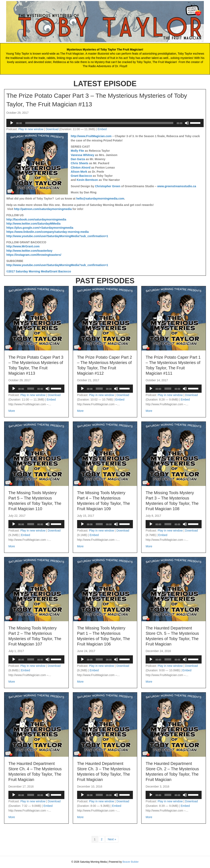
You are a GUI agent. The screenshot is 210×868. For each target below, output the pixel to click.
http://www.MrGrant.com (23, 246)
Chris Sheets (80, 163)
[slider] (99, 123)
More (12, 410)
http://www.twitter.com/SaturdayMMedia (33, 224)
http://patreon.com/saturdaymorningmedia (43, 209)
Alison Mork (79, 172)
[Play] (12, 123)
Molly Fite (77, 151)
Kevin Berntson (87, 180)
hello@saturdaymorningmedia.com (100, 199)
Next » (112, 839)
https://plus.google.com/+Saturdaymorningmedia (40, 228)
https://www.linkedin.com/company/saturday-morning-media (48, 232)
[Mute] (187, 123)
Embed (102, 129)
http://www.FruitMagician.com (91, 136)
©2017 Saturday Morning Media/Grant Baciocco (39, 271)
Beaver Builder (131, 862)
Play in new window (31, 129)
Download (52, 129)
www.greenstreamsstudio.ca (177, 186)
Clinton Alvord (81, 168)
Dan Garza (78, 159)
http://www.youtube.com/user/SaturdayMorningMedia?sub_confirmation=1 (57, 236)
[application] (105, 123)
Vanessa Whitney (82, 155)
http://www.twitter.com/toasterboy (29, 251)
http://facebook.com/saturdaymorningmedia (36, 219)
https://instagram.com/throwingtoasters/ (34, 255)
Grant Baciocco (81, 176)
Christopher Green (108, 186)
